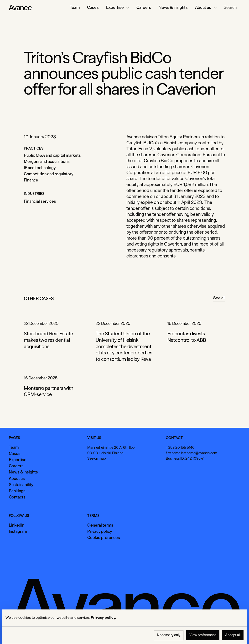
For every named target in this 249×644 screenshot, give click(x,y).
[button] (118, 8)
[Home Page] (20, 8)
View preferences (203, 635)
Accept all (233, 635)
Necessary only (169, 635)
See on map (97, 458)
